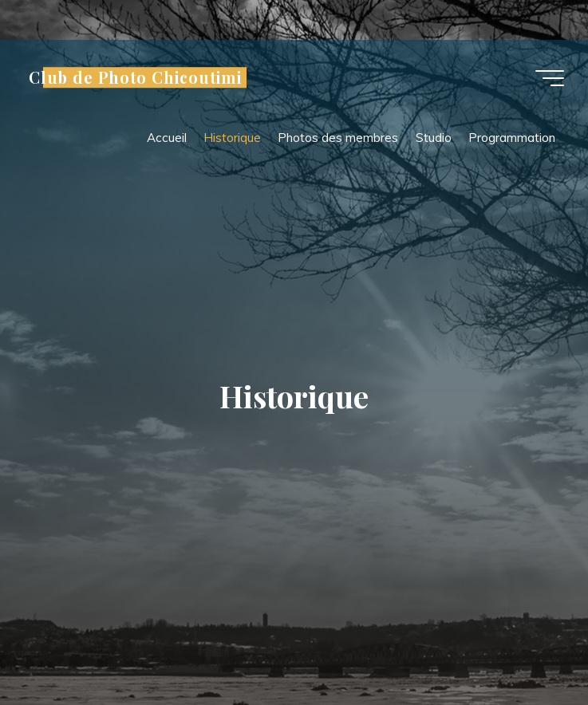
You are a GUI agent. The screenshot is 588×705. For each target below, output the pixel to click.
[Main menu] (550, 78)
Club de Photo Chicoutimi (135, 77)
